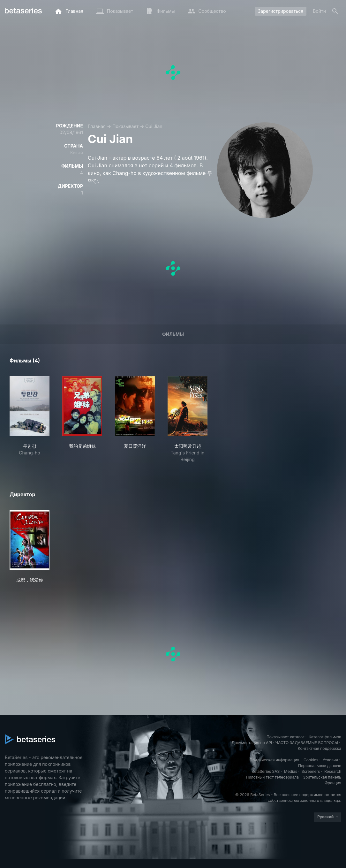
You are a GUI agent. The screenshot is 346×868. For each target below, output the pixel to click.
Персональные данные (320, 766)
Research (333, 771)
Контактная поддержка (320, 748)
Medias (291, 771)
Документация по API (252, 743)
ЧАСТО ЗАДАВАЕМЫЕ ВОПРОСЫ (306, 743)
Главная (97, 126)
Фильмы (173, 334)
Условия (330, 760)
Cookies (311, 760)
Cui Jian (154, 126)
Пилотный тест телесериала (272, 777)
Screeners (311, 771)
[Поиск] (335, 11)
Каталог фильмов (325, 737)
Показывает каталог (286, 737)
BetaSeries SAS (266, 771)
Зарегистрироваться (281, 11)
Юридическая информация (274, 760)
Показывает (125, 126)
